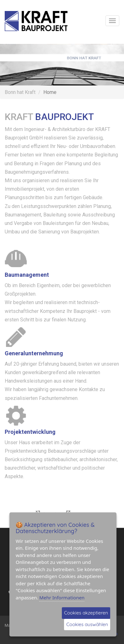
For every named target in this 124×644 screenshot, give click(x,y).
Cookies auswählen (87, 624)
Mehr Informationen (62, 598)
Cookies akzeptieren (86, 613)
